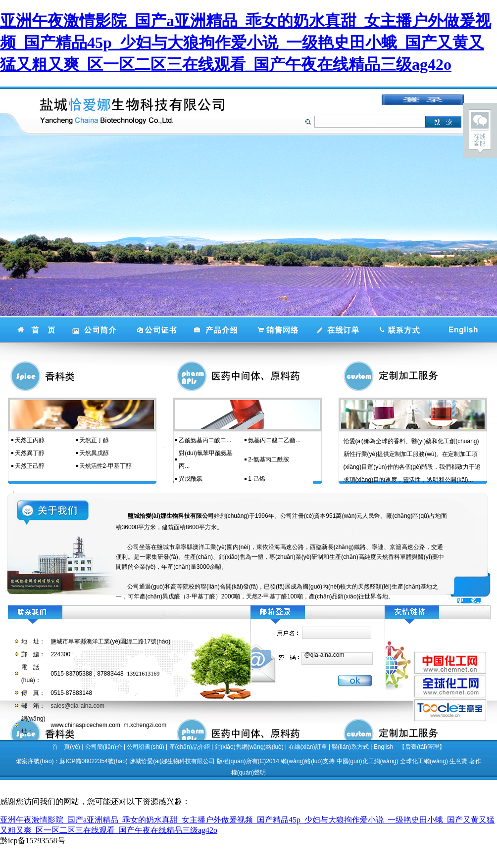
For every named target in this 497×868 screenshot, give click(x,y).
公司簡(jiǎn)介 (104, 747)
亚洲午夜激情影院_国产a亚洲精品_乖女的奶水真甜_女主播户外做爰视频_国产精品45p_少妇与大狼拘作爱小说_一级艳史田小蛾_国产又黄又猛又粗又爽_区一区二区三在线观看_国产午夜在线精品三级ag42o (246, 43)
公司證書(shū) (145, 747)
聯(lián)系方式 (350, 747)
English (383, 747)
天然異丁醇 (30, 453)
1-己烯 (257, 479)
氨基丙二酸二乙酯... (274, 440)
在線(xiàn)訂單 (308, 747)
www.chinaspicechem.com (85, 725)
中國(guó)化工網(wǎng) (368, 761)
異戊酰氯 (191, 479)
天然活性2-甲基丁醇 (106, 466)
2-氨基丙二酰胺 (269, 459)
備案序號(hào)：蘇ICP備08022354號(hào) (72, 761)
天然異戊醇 (94, 453)
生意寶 (458, 761)
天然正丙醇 (30, 440)
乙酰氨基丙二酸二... (205, 440)
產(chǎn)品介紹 (190, 747)
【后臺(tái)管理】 (422, 747)
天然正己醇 (30, 466)
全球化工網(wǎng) (424, 761)
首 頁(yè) (66, 747)
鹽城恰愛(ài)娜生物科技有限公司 (172, 761)
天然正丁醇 (94, 440)
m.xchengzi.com (145, 725)
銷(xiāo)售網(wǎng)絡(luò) (249, 747)
